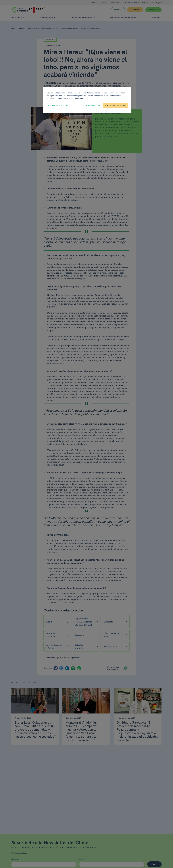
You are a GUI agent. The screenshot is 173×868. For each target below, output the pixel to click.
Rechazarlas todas (92, 105)
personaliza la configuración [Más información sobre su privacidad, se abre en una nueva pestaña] (70, 98)
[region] (87, 100)
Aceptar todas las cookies (116, 105)
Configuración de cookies (59, 105)
